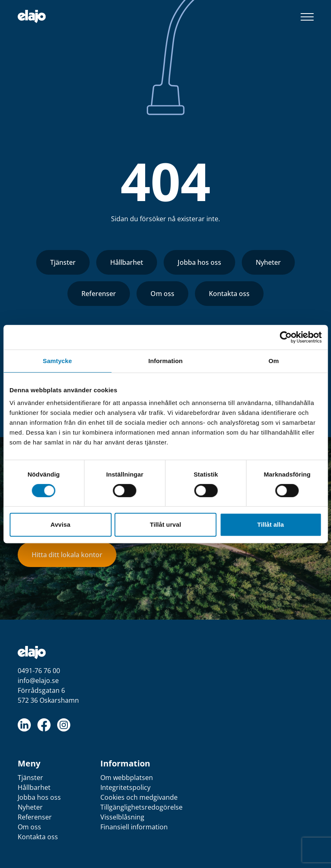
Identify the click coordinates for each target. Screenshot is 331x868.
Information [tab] (166, 361)
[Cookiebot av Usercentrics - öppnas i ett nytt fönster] (286, 337)
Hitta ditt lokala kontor (67, 555)
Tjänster (63, 262)
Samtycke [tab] (57, 361)
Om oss (162, 294)
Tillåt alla (270, 524)
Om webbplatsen (127, 778)
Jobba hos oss (199, 262)
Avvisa (60, 524)
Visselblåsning (122, 817)
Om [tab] (274, 361)
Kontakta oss (229, 294)
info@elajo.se (38, 681)
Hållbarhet (127, 262)
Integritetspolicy (125, 787)
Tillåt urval (166, 524)
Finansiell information (134, 827)
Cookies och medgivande (139, 797)
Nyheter (268, 262)
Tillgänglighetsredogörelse (141, 807)
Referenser (99, 294)
